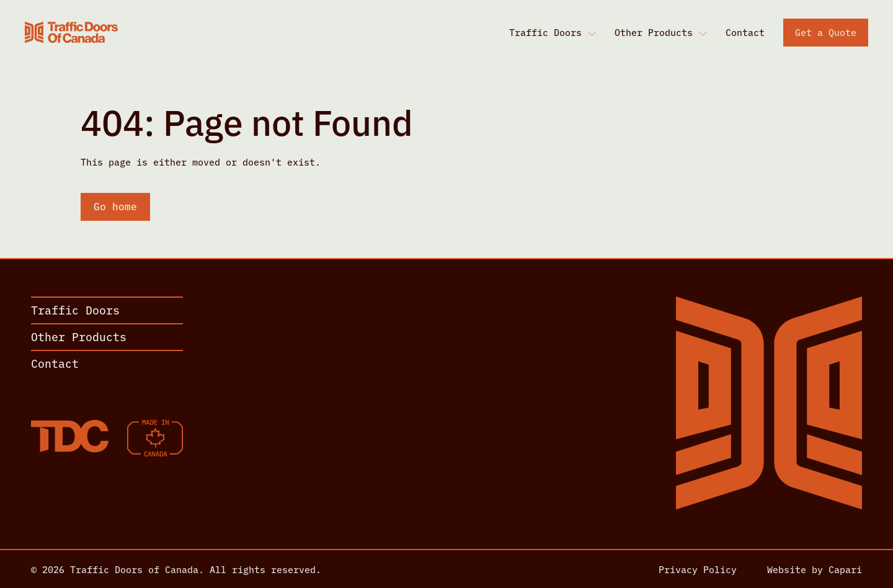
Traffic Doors (545, 32)
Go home (115, 206)
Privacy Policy (698, 569)
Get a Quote (826, 32)
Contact (745, 32)
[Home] (71, 32)
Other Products (654, 32)
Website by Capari (815, 569)
